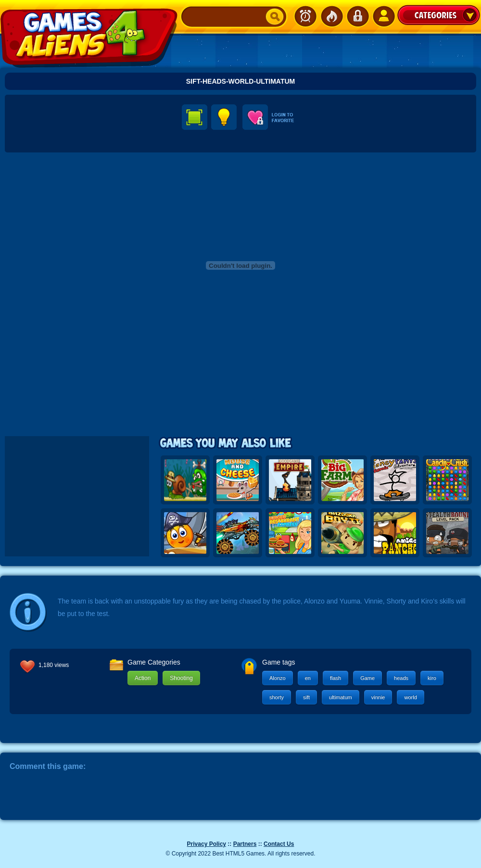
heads (401, 678)
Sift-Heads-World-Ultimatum (241, 81)
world (410, 697)
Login (357, 16)
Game (367, 678)
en (308, 678)
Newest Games (305, 16)
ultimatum (341, 697)
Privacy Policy (207, 844)
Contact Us (279, 844)
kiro (432, 678)
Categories (439, 15)
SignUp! (383, 16)
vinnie (378, 697)
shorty (277, 697)
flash (335, 678)
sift (306, 697)
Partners (245, 844)
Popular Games (331, 16)
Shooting (181, 678)
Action (143, 678)
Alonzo (278, 678)
